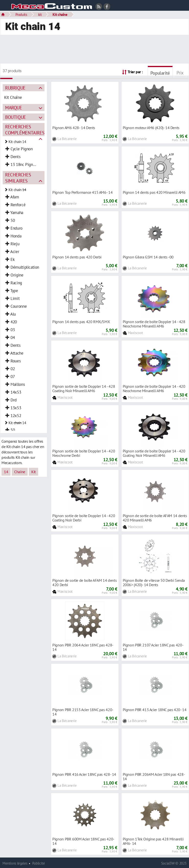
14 (6, 472)
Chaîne (20, 472)
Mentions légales (15, 863)
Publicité (39, 863)
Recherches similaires (18, 178)
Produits (21, 14)
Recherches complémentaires (25, 130)
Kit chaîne (60, 14)
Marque (14, 107)
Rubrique (15, 88)
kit (40, 14)
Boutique (16, 117)
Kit (33, 472)
